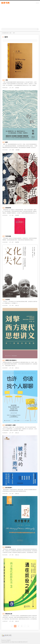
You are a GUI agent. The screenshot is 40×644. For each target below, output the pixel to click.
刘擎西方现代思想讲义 (11, 360)
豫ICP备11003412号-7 (23, 642)
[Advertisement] (20, 17)
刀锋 (6, 80)
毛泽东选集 (8, 236)
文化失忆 (8, 299)
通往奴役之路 (9, 614)
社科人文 (17, 305)
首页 (10, 33)
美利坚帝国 (8, 208)
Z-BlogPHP (8, 640)
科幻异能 (18, 150)
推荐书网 (5, 3)
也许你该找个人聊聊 (10, 425)
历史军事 (17, 215)
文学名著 (17, 88)
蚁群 (6, 142)
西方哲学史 (8, 547)
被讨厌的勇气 (9, 488)
